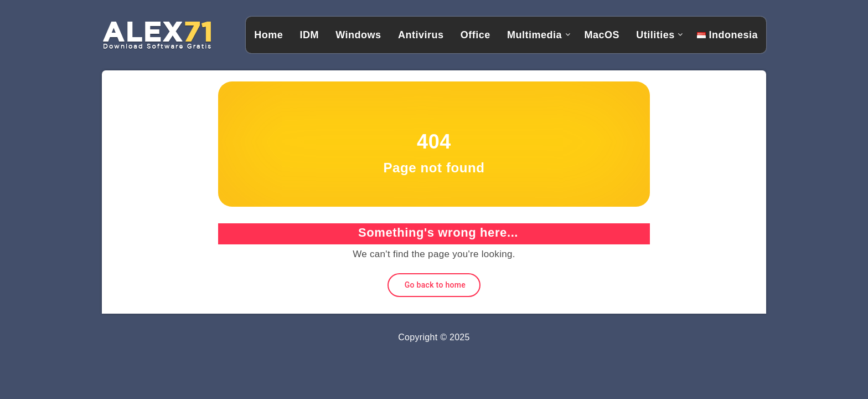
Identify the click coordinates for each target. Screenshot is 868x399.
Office (476, 35)
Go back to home (434, 285)
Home (268, 35)
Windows (358, 35)
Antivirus (421, 35)
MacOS (602, 35)
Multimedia (534, 35)
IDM (309, 35)
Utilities (655, 35)
